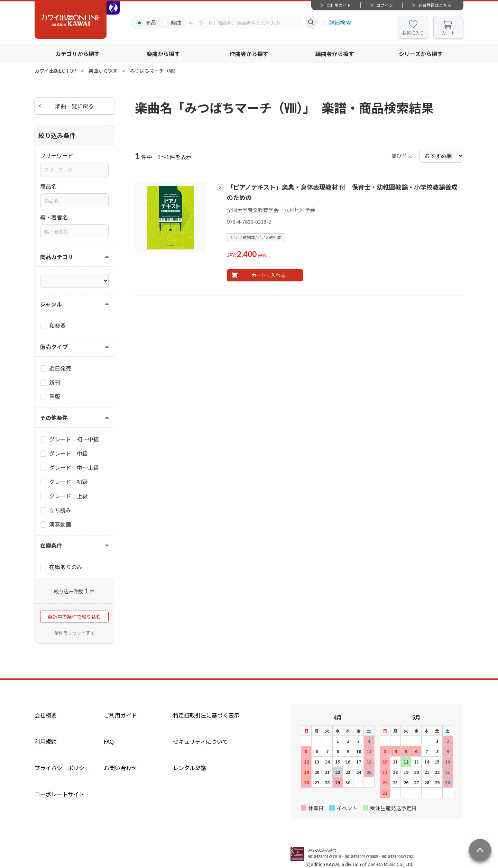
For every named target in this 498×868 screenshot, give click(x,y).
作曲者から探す (249, 54)
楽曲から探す (163, 54)
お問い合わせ (120, 768)
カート (448, 33)
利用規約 (46, 741)
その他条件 (54, 418)
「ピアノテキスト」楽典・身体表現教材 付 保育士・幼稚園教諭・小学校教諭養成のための (342, 192)
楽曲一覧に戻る (74, 106)
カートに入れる (268, 275)
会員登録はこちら (435, 5)
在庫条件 (51, 545)
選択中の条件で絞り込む (74, 616)
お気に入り (413, 33)
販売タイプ (54, 347)
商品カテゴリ (57, 257)
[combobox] (246, 22)
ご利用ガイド (339, 5)
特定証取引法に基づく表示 (206, 715)
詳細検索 (340, 22)
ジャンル (51, 304)
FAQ (109, 741)
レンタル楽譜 (190, 768)
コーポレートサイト (59, 794)
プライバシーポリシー (62, 768)
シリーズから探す (421, 54)
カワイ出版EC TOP (55, 71)
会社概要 (46, 715)
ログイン (385, 5)
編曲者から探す (335, 54)
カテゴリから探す (77, 54)
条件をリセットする (75, 633)
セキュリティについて (200, 741)
